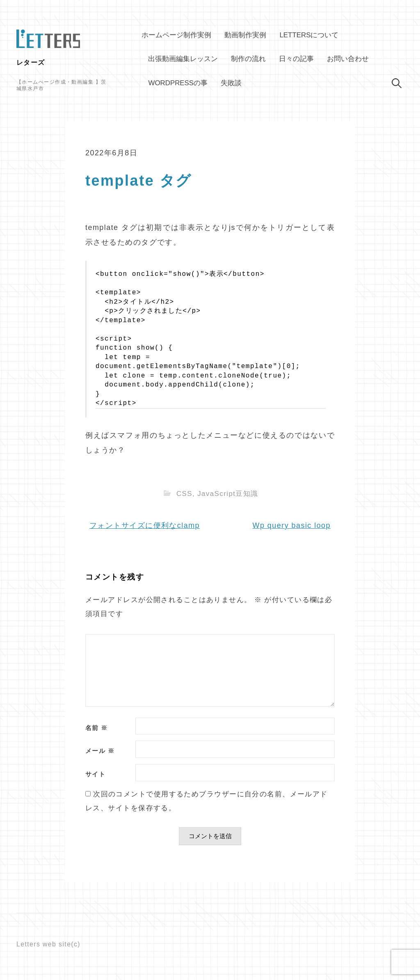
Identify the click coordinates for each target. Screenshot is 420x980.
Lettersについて (309, 35)
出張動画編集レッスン (183, 59)
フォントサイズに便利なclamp (145, 525)
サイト (95, 774)
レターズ (31, 63)
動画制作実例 (245, 35)
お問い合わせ (348, 59)
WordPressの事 (178, 83)
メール (100, 751)
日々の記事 (296, 59)
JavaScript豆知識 (228, 494)
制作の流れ (248, 59)
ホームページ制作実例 (176, 35)
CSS (184, 494)
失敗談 (231, 83)
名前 (97, 728)
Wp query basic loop (292, 525)
